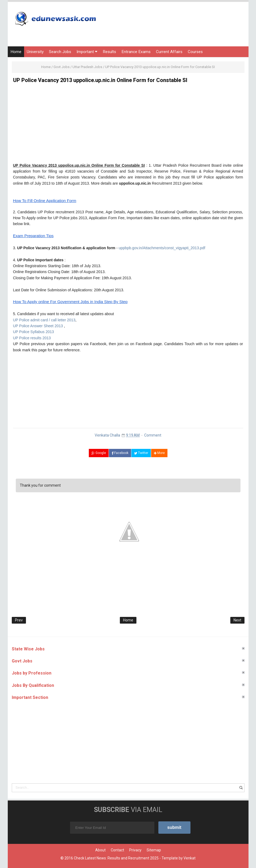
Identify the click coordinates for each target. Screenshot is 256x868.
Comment (153, 435)
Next (237, 620)
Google (99, 453)
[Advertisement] (128, 125)
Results (109, 52)
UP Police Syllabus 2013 (34, 332)
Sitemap (154, 850)
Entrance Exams (136, 52)
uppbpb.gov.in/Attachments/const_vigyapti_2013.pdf (162, 248)
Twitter (141, 453)
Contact (117, 850)
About (100, 850)
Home (16, 52)
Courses (195, 52)
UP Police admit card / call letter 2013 (44, 320)
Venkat (190, 858)
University (35, 52)
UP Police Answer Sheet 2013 (38, 326)
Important (87, 52)
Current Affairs (169, 52)
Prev (19, 620)
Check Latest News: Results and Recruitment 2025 (116, 858)
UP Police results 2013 (32, 338)
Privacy (135, 850)
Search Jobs (60, 52)
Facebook (120, 453)
